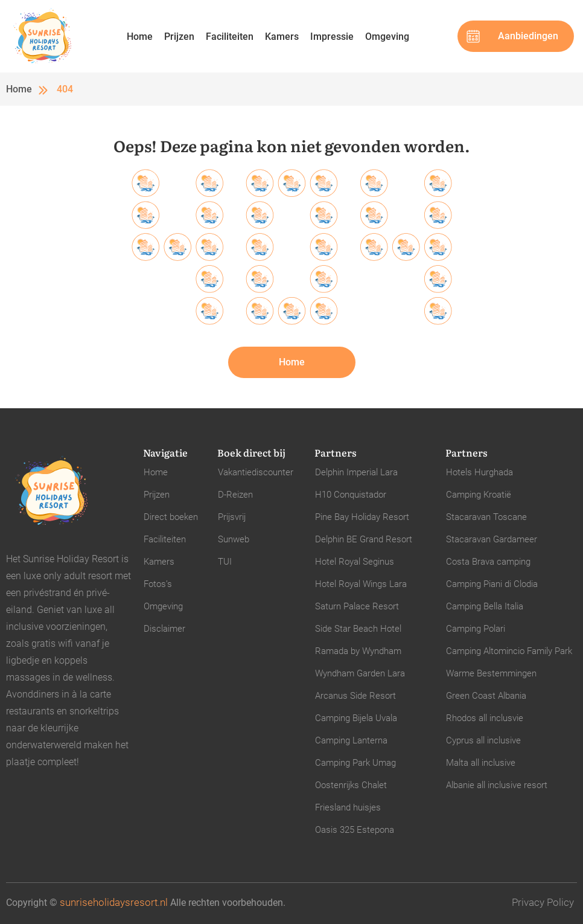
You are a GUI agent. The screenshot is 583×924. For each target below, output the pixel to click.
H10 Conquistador (351, 495)
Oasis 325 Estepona (355, 830)
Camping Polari (476, 629)
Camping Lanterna (351, 740)
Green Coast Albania (486, 696)
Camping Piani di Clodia (492, 584)
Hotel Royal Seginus (355, 562)
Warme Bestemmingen (491, 673)
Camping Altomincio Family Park (509, 651)
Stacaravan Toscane (486, 517)
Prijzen (179, 37)
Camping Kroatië (479, 495)
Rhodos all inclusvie (485, 718)
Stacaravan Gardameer (492, 539)
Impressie (332, 37)
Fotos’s (158, 584)
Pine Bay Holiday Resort (362, 517)
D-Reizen (235, 495)
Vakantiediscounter (256, 472)
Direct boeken (171, 517)
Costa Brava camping (488, 562)
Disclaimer (164, 629)
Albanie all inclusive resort (497, 785)
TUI (225, 562)
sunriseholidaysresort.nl (114, 902)
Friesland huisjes (348, 807)
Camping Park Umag (355, 763)
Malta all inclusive (481, 763)
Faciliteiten (230, 37)
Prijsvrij (232, 517)
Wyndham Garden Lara (360, 673)
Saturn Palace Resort (357, 606)
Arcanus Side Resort (355, 696)
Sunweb (234, 539)
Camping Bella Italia (485, 606)
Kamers (282, 37)
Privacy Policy (543, 902)
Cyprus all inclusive (483, 740)
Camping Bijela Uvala (356, 718)
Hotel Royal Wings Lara (361, 584)
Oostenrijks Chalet (351, 785)
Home (140, 37)
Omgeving (387, 37)
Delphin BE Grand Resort (364, 539)
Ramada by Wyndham (358, 651)
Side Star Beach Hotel (358, 629)
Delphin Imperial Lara (356, 472)
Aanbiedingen (528, 36)
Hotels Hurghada (479, 472)
